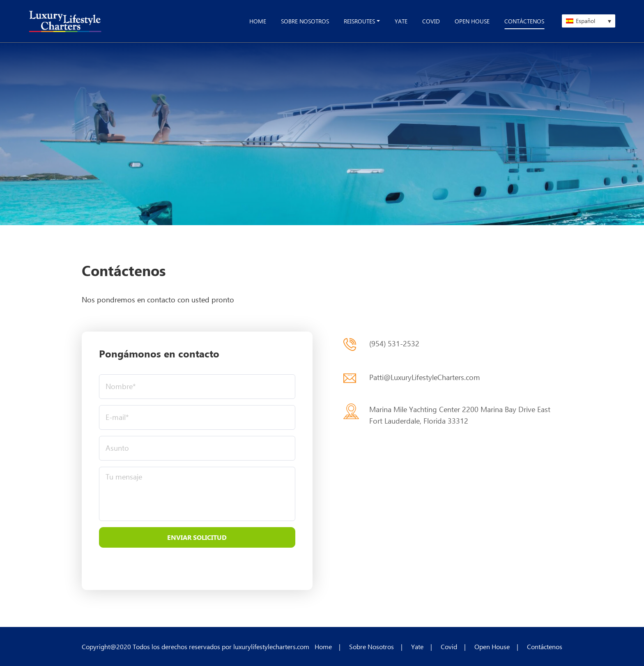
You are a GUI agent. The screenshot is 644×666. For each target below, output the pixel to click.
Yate (417, 646)
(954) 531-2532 (394, 343)
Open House (492, 646)
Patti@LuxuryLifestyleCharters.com (425, 377)
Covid (449, 646)
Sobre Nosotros (371, 646)
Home (323, 646)
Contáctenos (545, 646)
